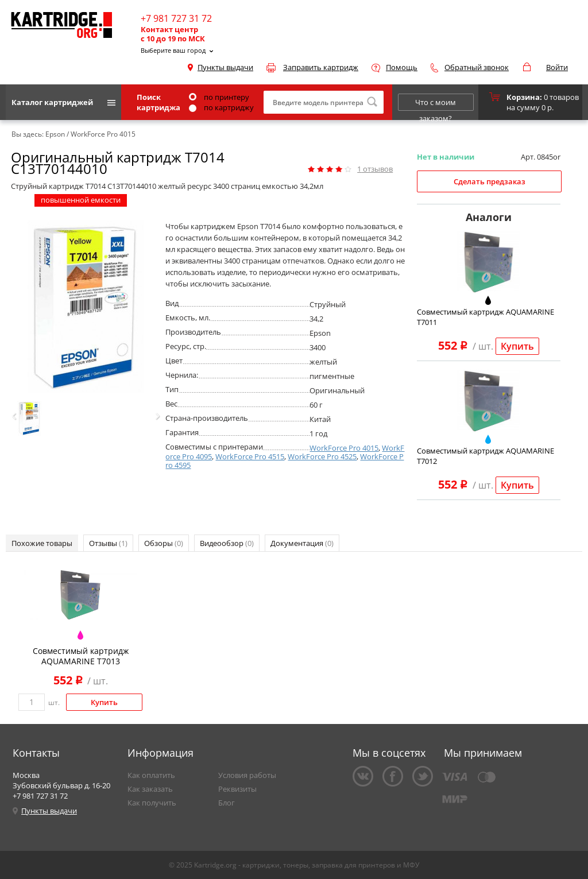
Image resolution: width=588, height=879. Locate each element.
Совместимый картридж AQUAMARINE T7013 (81, 656)
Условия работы (247, 775)
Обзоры (164, 543)
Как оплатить (151, 775)
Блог (227, 803)
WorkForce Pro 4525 (322, 456)
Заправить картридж (321, 67)
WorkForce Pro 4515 (250, 456)
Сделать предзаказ (490, 181)
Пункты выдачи (225, 67)
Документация (302, 543)
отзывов (375, 169)
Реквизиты (237, 789)
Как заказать (150, 789)
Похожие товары (42, 543)
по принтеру (219, 97)
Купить (517, 346)
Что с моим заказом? (436, 104)
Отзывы (108, 543)
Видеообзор (227, 543)
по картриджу (221, 107)
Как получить (152, 803)
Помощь (402, 67)
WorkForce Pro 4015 (344, 448)
